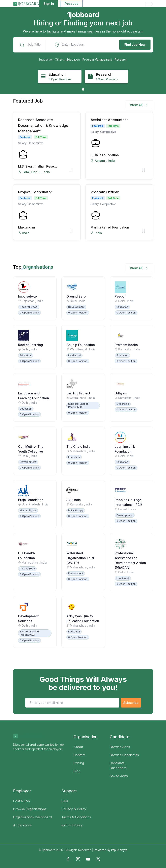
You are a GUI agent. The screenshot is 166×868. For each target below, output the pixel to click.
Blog (77, 771)
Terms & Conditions (76, 817)
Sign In (49, 4)
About (78, 747)
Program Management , (98, 59)
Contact (79, 755)
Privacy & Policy (74, 809)
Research (121, 59)
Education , (74, 59)
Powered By (111, 850)
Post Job (72, 4)
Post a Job (21, 801)
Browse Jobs (120, 747)
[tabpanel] (60, 77)
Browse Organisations (30, 809)
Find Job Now (135, 45)
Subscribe (131, 703)
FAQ (65, 801)
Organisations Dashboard (32, 817)
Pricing (79, 763)
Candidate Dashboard (118, 765)
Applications (22, 825)
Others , (61, 59)
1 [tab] (83, 89)
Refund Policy (72, 825)
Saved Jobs (119, 776)
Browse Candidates (124, 755)
